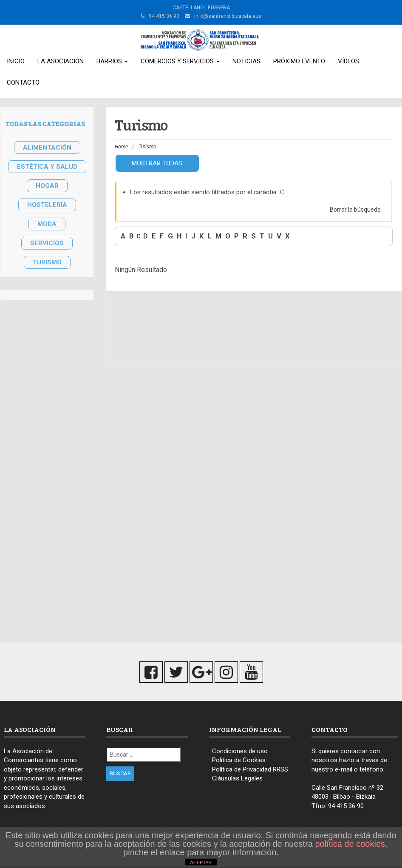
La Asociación (61, 61)
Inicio (16, 61)
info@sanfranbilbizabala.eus (228, 16)
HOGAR (47, 186)
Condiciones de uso (240, 751)
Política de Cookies (239, 760)
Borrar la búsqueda (355, 210)
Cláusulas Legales (237, 778)
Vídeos (348, 61)
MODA (47, 224)
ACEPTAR (201, 862)
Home (121, 147)
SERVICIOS (47, 243)
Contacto (23, 82)
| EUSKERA (217, 8)
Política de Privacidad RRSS (250, 769)
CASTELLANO (188, 8)
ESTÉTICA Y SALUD (47, 167)
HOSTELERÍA (47, 205)
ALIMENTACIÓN (47, 148)
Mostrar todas (157, 163)
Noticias (246, 61)
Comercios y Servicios (180, 61)
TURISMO (47, 262)
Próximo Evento (299, 61)
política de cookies (350, 844)
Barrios (112, 61)
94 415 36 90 (346, 806)
